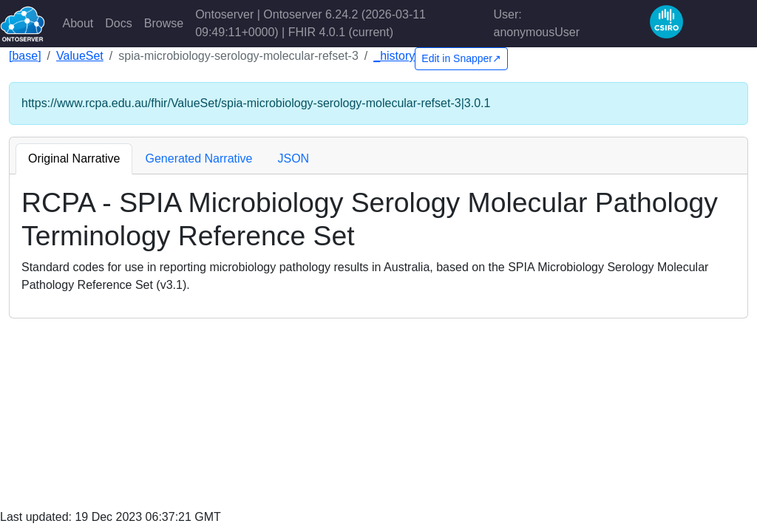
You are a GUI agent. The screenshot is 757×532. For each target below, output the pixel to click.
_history (394, 56)
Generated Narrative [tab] (198, 158)
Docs (118, 23)
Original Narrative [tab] (74, 158)
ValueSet (80, 56)
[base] (25, 56)
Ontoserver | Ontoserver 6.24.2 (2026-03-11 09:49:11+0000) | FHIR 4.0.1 (310, 23)
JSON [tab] (293, 158)
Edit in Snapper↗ (461, 58)
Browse (164, 23)
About (78, 23)
